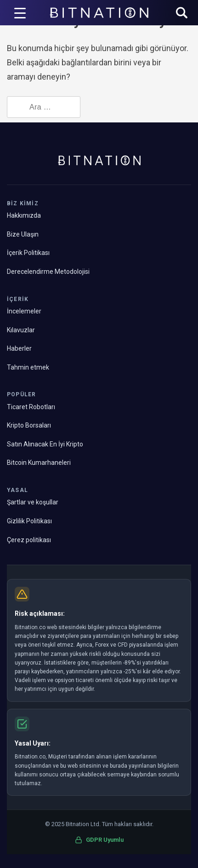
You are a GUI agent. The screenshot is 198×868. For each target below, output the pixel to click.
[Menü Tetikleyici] (20, 13)
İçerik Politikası (28, 253)
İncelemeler (24, 311)
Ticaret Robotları (31, 407)
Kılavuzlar (21, 330)
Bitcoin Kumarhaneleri (39, 463)
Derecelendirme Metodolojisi (48, 272)
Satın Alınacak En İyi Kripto (45, 444)
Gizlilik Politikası (29, 521)
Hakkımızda (24, 215)
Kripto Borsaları (29, 425)
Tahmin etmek (28, 367)
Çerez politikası (29, 540)
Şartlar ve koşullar (33, 502)
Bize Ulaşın (23, 234)
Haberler (19, 348)
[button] (182, 14)
